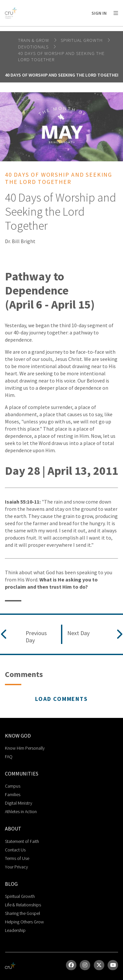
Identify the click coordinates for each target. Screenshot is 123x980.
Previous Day (36, 637)
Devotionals (34, 47)
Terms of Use (17, 858)
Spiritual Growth (82, 40)
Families (13, 794)
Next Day (78, 633)
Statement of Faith (22, 841)
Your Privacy (16, 867)
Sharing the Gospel (22, 913)
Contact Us (15, 850)
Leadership (15, 930)
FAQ (9, 757)
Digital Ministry (19, 803)
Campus (13, 786)
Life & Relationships (23, 905)
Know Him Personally (25, 748)
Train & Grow (34, 40)
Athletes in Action (21, 811)
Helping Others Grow (24, 922)
